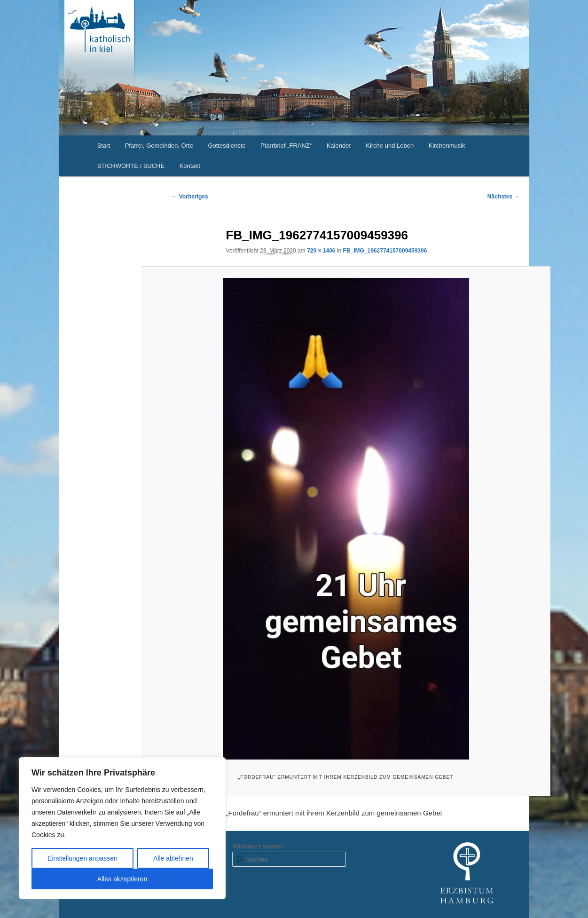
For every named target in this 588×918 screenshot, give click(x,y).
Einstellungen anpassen (82, 858)
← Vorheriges (190, 197)
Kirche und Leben (390, 146)
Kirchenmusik (447, 146)
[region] (122, 828)
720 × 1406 (321, 251)
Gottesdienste (227, 146)
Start (104, 146)
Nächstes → (504, 197)
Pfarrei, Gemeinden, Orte (159, 146)
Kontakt (190, 166)
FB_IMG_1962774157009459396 (385, 251)
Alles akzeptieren (122, 879)
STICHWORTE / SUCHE (131, 166)
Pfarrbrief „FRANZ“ (286, 146)
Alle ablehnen (173, 858)
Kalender (339, 146)
